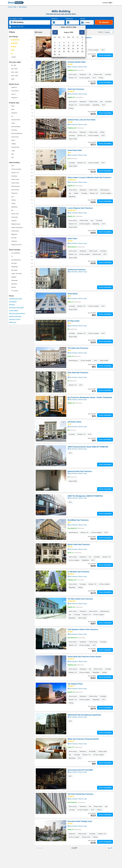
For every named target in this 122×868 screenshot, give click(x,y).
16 (55, 49)
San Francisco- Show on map (77, 42)
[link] (16, 3)
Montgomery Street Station (16, 307)
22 (82, 49)
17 (59, 49)
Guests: (83, 19)
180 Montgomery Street (16, 299)
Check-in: (55, 19)
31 (59, 55)
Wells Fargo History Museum (17, 313)
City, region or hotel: (16, 19)
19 (69, 49)
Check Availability (105, 55)
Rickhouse (12, 305)
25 (64, 52)
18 (64, 49)
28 (78, 52)
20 (73, 49)
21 (78, 49)
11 (64, 46)
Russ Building (13, 302)
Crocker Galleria (14, 310)
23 (55, 52)
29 (82, 52)
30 (55, 55)
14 (78, 46)
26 (69, 52)
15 (82, 46)
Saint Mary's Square (15, 319)
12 (69, 46)
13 (73, 46)
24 (59, 52)
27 (73, 52)
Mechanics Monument (15, 316)
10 (59, 46)
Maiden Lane (13, 322)
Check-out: (69, 19)
